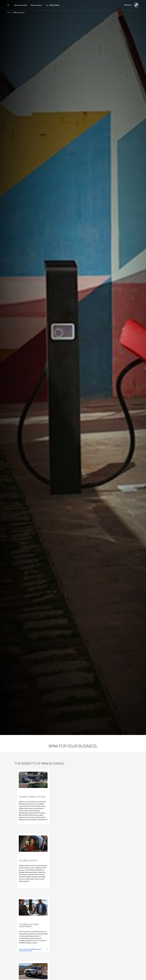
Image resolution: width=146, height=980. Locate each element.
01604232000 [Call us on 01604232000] (54, 5)
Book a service (36, 5)
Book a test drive (21, 5)
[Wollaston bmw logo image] (132, 5)
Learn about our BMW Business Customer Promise (30, 950)
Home (9, 13)
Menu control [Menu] (8, 5)
